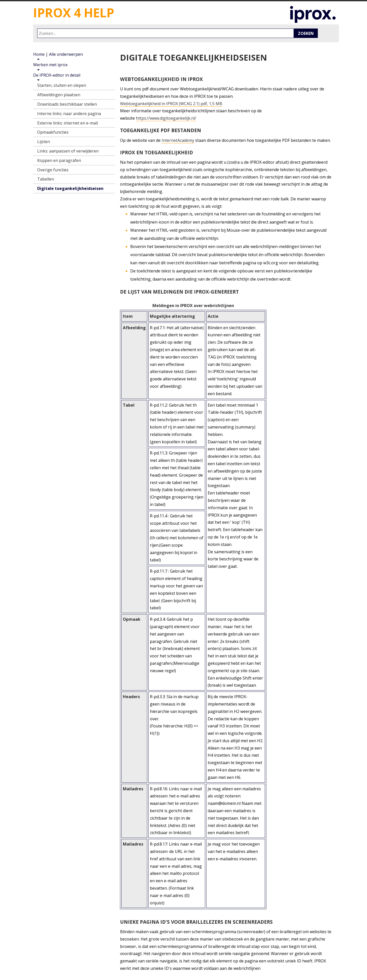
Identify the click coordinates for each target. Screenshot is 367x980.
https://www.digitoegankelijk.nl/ (166, 118)
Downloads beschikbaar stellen (67, 104)
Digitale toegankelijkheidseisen (70, 188)
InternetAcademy (178, 140)
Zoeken (306, 33)
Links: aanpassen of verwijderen (68, 151)
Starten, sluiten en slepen (62, 85)
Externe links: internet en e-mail (68, 123)
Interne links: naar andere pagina (69, 114)
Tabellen (46, 179)
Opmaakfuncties (53, 132)
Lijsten (44, 142)
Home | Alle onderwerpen (58, 54)
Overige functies (53, 170)
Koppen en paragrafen (59, 160)
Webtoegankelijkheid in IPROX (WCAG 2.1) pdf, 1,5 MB (171, 104)
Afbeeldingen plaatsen (59, 95)
